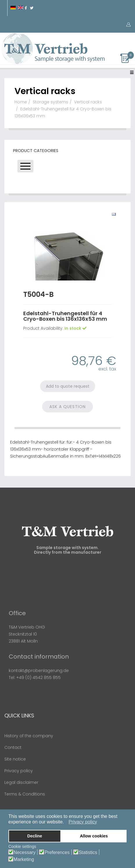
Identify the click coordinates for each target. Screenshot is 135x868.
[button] (65, 822)
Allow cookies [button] (94, 836)
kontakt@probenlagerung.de (39, 671)
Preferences (57, 853)
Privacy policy (19, 771)
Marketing (24, 860)
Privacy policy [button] (83, 822)
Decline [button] (35, 836)
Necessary (25, 853)
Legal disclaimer (21, 782)
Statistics (88, 853)
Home (21, 102)
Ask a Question (67, 407)
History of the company (29, 736)
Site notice (15, 759)
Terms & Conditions (25, 794)
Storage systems (51, 102)
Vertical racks (88, 102)
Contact (13, 747)
